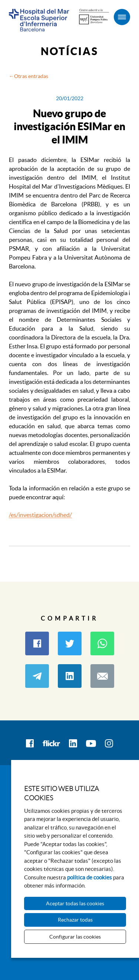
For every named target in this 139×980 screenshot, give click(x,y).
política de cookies (90, 877)
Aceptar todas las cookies (75, 903)
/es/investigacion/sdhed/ (40, 515)
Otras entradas (31, 76)
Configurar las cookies (75, 937)
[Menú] (122, 17)
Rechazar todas (75, 920)
